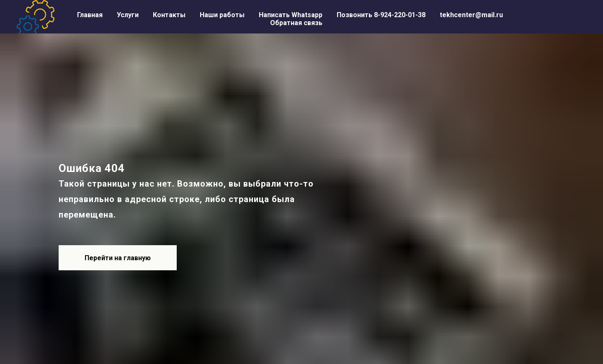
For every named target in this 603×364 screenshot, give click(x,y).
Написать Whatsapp (291, 15)
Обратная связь (296, 23)
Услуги (128, 15)
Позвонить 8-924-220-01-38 (381, 15)
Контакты (169, 15)
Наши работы (222, 15)
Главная (90, 15)
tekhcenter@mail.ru (471, 15)
